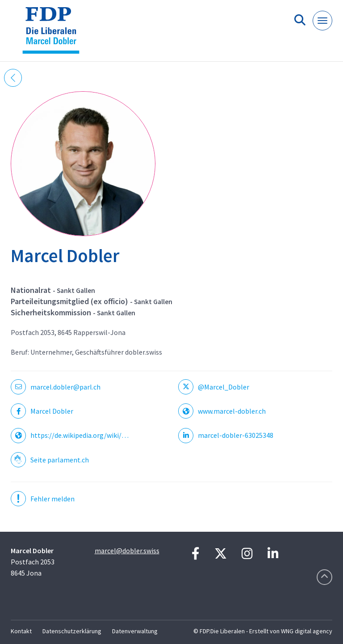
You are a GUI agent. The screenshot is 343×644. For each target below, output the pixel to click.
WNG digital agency (307, 631)
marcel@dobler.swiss (127, 551)
